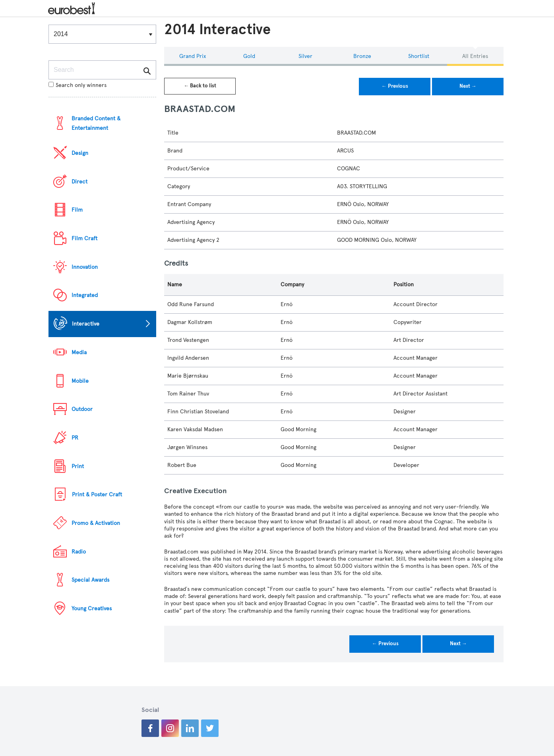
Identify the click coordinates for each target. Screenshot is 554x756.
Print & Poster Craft (97, 495)
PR (75, 438)
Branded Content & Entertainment (96, 123)
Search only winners (77, 85)
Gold (249, 56)
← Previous (395, 86)
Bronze (362, 56)
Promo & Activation (96, 523)
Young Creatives (92, 608)
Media (79, 352)
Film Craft (84, 238)
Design (80, 153)
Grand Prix (193, 56)
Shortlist (419, 56)
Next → (468, 86)
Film (77, 210)
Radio (79, 552)
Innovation (85, 267)
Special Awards (90, 580)
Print (78, 466)
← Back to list (200, 86)
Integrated (85, 295)
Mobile (80, 381)
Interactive (86, 324)
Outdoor (82, 409)
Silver (305, 56)
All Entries (475, 56)
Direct (79, 182)
